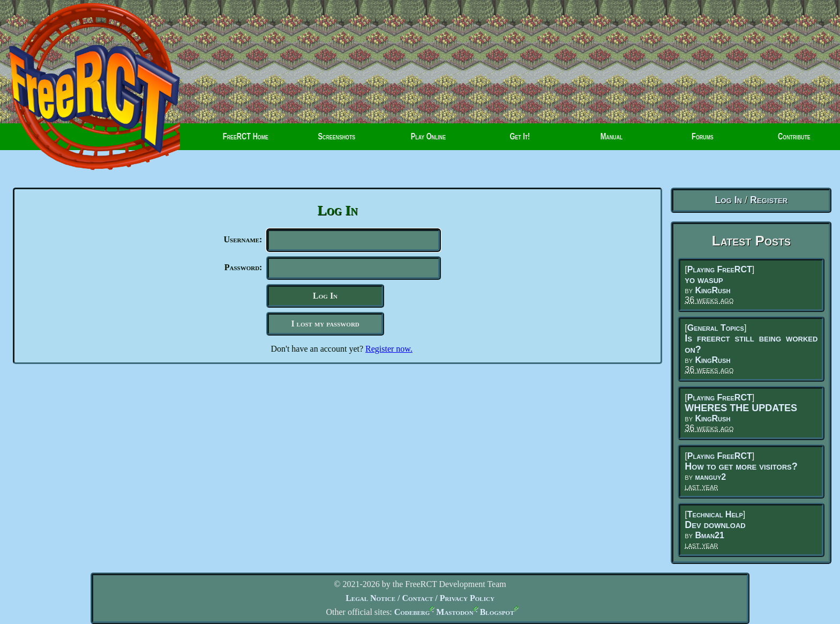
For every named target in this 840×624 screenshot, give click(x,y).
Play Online (428, 140)
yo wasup (704, 280)
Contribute (784, 140)
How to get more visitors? (741, 466)
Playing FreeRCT (720, 269)
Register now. (389, 353)
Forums (690, 140)
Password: (243, 269)
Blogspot (497, 612)
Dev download (715, 525)
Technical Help (715, 514)
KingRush (712, 290)
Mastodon (455, 612)
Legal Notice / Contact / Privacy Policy (420, 598)
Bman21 (709, 535)
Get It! (520, 140)
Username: (243, 239)
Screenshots (337, 140)
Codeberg (412, 612)
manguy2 (710, 477)
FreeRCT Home (239, 140)
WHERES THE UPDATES (741, 408)
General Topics (716, 328)
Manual (611, 140)
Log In (728, 200)
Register (769, 200)
